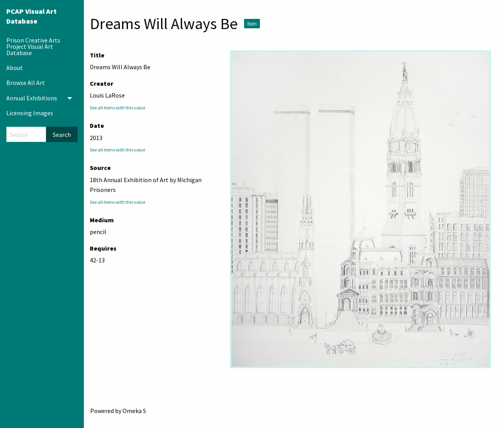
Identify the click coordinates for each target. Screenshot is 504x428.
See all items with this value (118, 108)
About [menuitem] (15, 68)
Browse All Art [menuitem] (26, 83)
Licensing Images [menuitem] (30, 113)
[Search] (26, 134)
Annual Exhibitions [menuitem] (32, 98)
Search (62, 135)
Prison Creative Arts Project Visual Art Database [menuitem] (33, 46)
